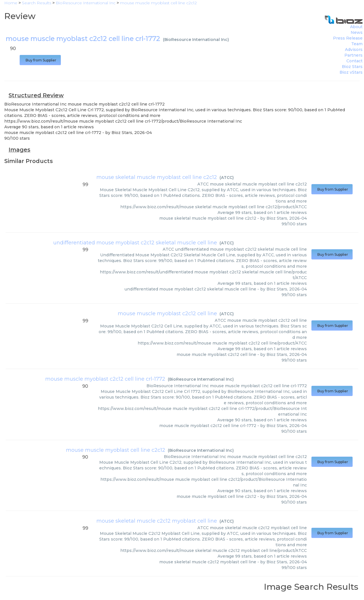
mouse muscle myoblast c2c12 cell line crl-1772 (105, 379)
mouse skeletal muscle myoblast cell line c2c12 (157, 177)
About (356, 27)
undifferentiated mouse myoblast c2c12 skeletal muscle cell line (135, 243)
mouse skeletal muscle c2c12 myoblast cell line (157, 521)
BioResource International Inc (196, 40)
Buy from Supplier (40, 60)
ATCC (227, 178)
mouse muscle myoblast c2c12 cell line (167, 314)
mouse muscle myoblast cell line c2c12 (116, 450)
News (357, 32)
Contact (354, 61)
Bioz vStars (351, 72)
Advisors (354, 50)
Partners (353, 55)
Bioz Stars (352, 67)
